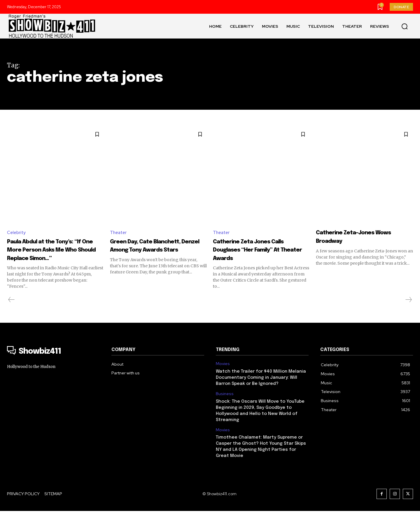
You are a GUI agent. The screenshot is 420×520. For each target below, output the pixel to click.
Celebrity (17, 233)
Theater (119, 233)
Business (225, 403)
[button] (405, 26)
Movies (223, 373)
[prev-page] (12, 309)
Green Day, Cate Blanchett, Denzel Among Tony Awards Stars (156, 250)
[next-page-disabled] (408, 309)
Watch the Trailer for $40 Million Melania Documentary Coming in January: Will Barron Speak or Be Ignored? (261, 387)
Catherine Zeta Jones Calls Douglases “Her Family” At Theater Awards (261, 250)
